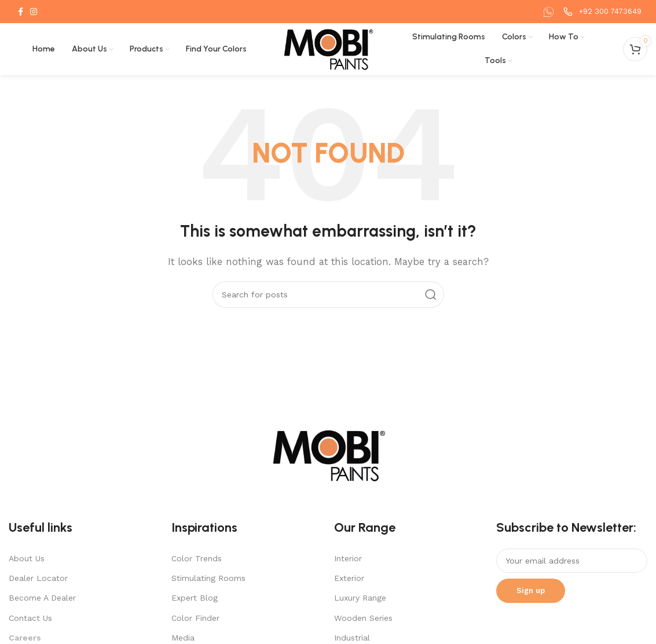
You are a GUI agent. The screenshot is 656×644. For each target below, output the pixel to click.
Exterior (349, 578)
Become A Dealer (42, 598)
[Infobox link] (550, 12)
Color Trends (197, 558)
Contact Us (30, 618)
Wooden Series (363, 618)
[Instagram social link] (34, 12)
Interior (348, 558)
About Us (27, 558)
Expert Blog (195, 598)
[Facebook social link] (21, 12)
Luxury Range (360, 598)
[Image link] (328, 455)
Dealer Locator (38, 578)
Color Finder (195, 618)
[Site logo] (328, 49)
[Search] (328, 295)
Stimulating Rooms (208, 578)
